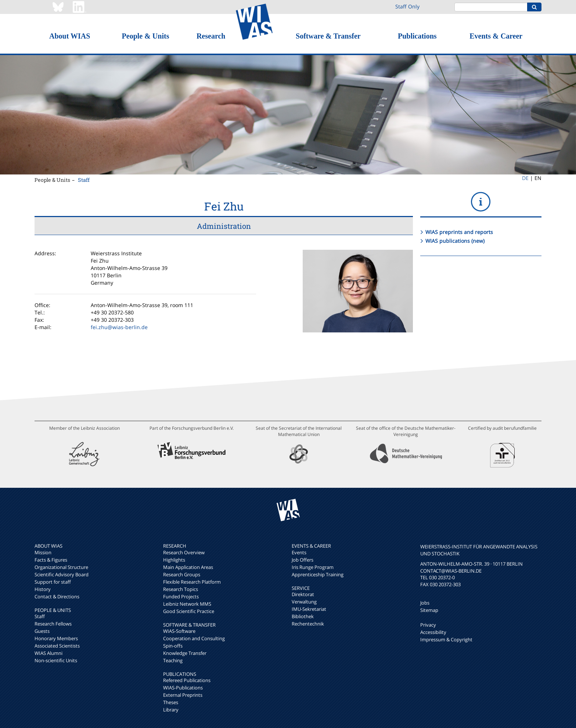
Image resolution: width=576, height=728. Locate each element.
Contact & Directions (57, 597)
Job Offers (303, 560)
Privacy (428, 625)
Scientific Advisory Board (62, 574)
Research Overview (184, 552)
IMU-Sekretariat (309, 609)
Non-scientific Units (56, 660)
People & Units (146, 36)
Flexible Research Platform (192, 582)
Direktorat (303, 594)
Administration (224, 226)
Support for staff (53, 582)
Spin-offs (173, 646)
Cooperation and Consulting (194, 638)
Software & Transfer (328, 36)
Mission (43, 552)
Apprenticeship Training (318, 574)
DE (525, 178)
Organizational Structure (61, 567)
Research (211, 36)
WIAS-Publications (183, 688)
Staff (84, 180)
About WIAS (70, 36)
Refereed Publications (187, 680)
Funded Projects (181, 597)
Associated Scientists (57, 646)
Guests (42, 631)
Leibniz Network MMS (187, 604)
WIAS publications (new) (455, 241)
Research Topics (181, 589)
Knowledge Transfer (185, 653)
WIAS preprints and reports (459, 232)
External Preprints (183, 695)
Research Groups (182, 574)
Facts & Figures (51, 560)
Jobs (425, 603)
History (43, 589)
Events (299, 552)
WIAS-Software (179, 631)
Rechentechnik (308, 624)
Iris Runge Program (313, 567)
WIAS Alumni (48, 653)
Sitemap (429, 610)
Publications (417, 36)
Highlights (174, 560)
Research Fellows (53, 624)
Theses (171, 702)
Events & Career (496, 36)
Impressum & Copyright (446, 639)
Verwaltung (304, 602)
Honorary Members (56, 638)
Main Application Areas (188, 567)
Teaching (173, 660)
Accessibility (433, 632)
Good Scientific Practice (189, 611)
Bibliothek (303, 616)
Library (171, 710)
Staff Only (407, 6)
